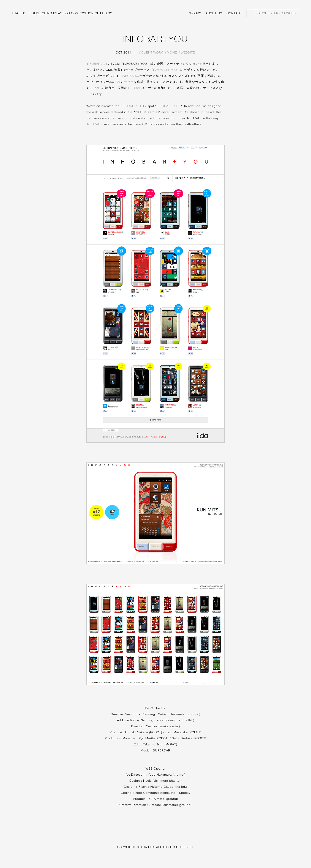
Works (195, 13)
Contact (234, 13)
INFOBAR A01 (97, 64)
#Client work (151, 52)
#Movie (171, 52)
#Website (187, 52)
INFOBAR (129, 76)
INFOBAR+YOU (156, 39)
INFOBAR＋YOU (165, 70)
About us (214, 13)
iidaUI (97, 88)
